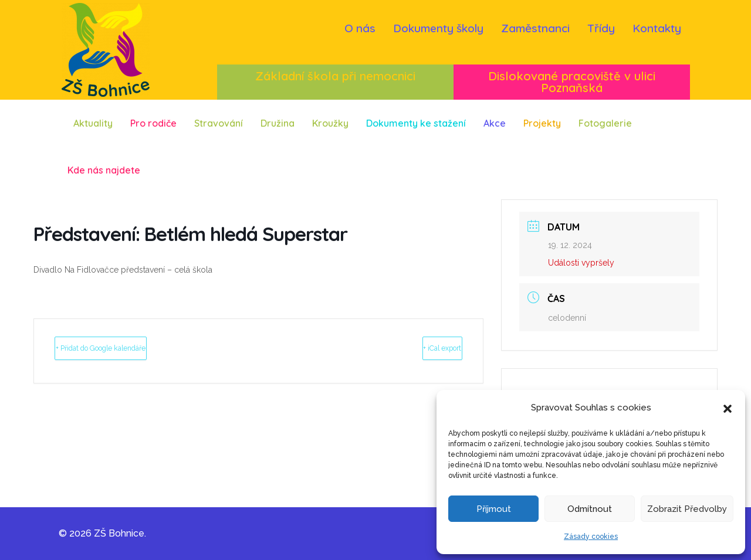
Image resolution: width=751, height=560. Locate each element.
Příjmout (494, 509)
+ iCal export (419, 348)
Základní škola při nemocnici (335, 76)
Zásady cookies (591, 537)
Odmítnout (590, 509)
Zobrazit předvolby (687, 509)
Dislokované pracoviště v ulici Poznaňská (572, 82)
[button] (728, 408)
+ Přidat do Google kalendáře (133, 348)
